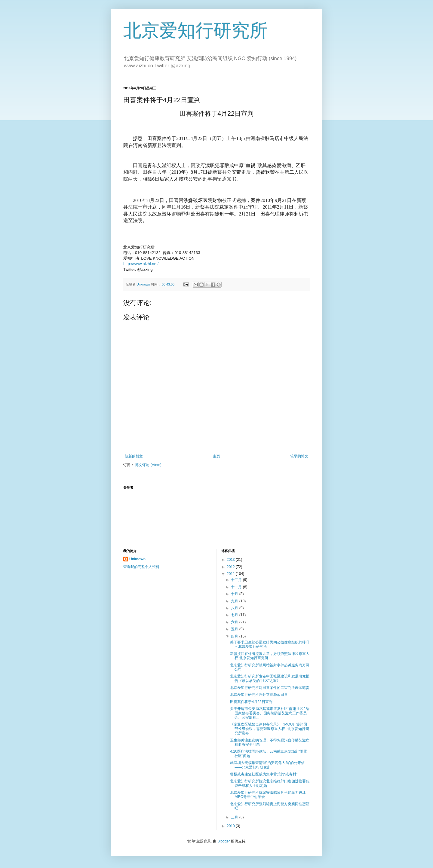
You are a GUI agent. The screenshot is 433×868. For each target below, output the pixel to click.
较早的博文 (299, 456)
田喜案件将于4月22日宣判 (251, 702)
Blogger (224, 841)
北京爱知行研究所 (195, 31)
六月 (235, 622)
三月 (235, 817)
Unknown (137, 559)
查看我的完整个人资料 (141, 567)
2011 (231, 574)
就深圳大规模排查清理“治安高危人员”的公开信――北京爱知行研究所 (267, 765)
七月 (235, 615)
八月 (235, 608)
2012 (231, 567)
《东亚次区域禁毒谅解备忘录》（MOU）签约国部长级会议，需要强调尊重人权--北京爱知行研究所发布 (270, 729)
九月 (235, 601)
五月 (235, 629)
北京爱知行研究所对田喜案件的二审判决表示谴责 (270, 688)
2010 (231, 826)
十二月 (237, 580)
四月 (235, 636)
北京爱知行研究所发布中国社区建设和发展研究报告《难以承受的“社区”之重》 (270, 678)
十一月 (237, 587)
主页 (216, 456)
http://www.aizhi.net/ (141, 264)
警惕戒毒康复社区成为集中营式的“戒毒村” (264, 774)
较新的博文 (134, 456)
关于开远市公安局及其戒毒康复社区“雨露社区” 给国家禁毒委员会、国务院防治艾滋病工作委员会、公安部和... (270, 713)
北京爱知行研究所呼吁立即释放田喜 (259, 695)
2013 (231, 560)
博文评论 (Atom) (148, 465)
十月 (235, 594)
